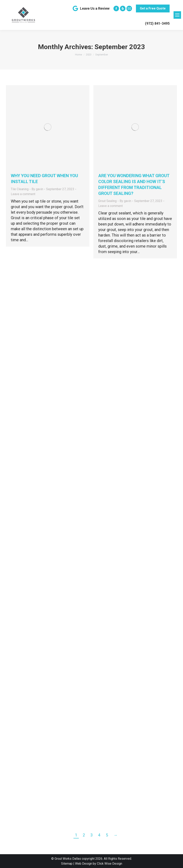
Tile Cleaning (20, 189)
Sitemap (67, 864)
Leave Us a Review (91, 8)
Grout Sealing (107, 201)
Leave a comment (23, 194)
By (37, 189)
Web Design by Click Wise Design (99, 864)
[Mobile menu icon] (177, 15)
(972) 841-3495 (157, 23)
